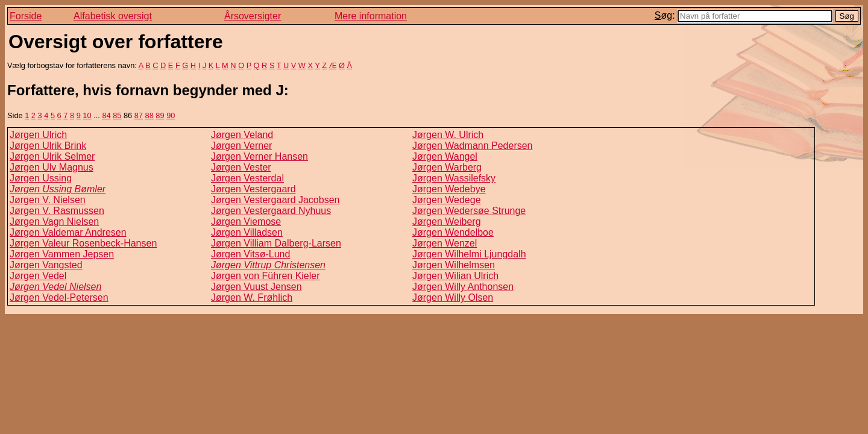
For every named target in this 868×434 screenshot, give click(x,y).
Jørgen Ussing (41, 178)
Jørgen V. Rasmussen (57, 211)
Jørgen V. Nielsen (48, 200)
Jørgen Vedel (38, 276)
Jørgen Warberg (447, 167)
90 (171, 115)
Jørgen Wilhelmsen (454, 265)
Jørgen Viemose (246, 222)
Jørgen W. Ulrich (448, 135)
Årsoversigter (253, 16)
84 (106, 115)
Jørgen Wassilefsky (454, 178)
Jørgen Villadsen (247, 232)
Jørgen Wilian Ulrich (455, 276)
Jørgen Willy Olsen (453, 297)
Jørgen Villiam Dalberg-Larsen (276, 243)
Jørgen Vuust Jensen (256, 287)
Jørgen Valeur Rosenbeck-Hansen (83, 243)
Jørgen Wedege (447, 200)
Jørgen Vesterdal (247, 178)
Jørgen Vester (241, 167)
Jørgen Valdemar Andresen (68, 232)
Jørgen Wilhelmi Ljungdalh (469, 254)
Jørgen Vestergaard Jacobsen (275, 200)
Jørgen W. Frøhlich (252, 297)
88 (149, 115)
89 (160, 115)
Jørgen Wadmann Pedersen (473, 146)
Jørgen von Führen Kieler (266, 276)
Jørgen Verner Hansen (259, 156)
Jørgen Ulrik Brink (48, 146)
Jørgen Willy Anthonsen (463, 287)
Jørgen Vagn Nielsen (54, 222)
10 (87, 115)
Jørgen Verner (241, 146)
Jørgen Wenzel (445, 243)
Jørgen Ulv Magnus (52, 167)
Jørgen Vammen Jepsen (62, 254)
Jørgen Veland (242, 135)
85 (117, 115)
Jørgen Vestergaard (253, 189)
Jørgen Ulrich (38, 135)
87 (139, 115)
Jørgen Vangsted (46, 265)
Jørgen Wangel (445, 156)
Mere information (371, 16)
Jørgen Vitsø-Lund (250, 254)
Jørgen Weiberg (447, 222)
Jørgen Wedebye (449, 189)
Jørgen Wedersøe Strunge (469, 211)
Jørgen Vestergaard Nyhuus (271, 211)
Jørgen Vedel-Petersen (59, 297)
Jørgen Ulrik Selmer (52, 156)
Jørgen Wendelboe (453, 232)
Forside (26, 16)
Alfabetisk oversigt (113, 16)
